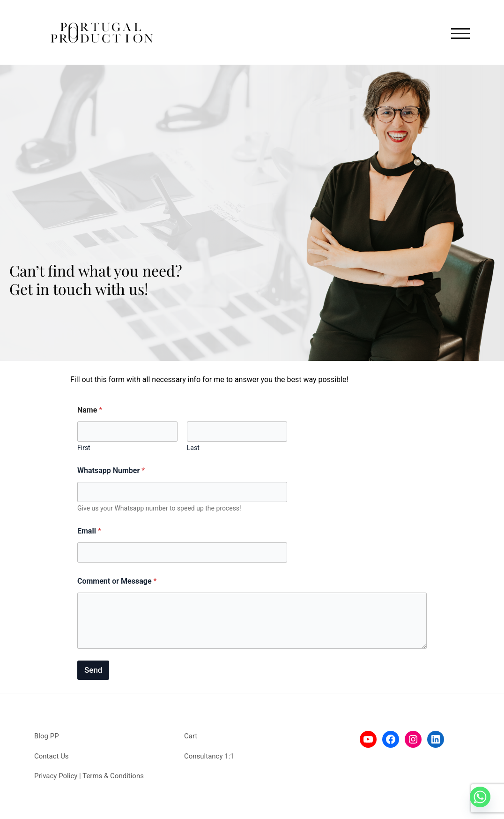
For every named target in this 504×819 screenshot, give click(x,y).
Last (193, 448)
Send (93, 670)
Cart (191, 736)
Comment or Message (117, 581)
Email (89, 531)
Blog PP (47, 736)
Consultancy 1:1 (209, 756)
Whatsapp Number (111, 470)
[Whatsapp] (480, 797)
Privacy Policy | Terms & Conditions (89, 776)
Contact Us (52, 756)
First (84, 448)
